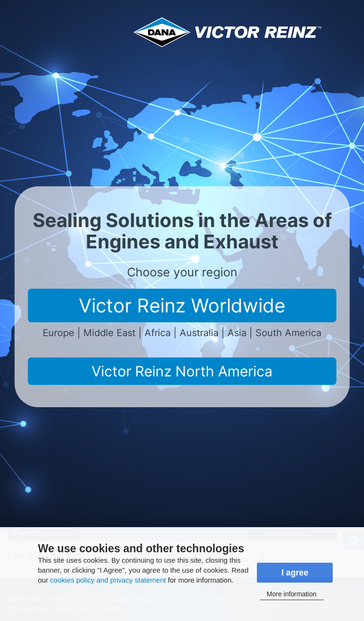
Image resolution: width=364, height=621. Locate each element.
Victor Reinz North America (182, 371)
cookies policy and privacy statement (108, 580)
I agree (295, 573)
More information (292, 594)
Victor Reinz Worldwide (182, 306)
